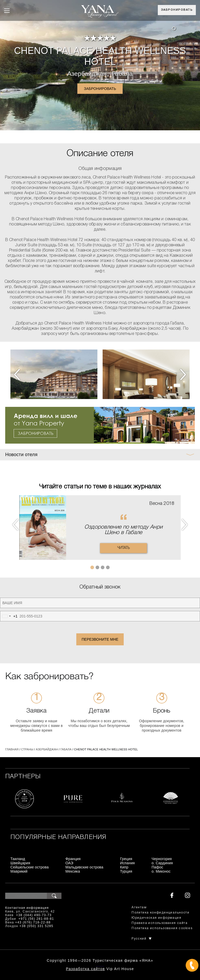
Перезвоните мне (100, 639)
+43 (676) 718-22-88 (33, 922)
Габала (122, 74)
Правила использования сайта (160, 923)
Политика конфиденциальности (160, 913)
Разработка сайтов (85, 969)
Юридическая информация (156, 918)
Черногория (162, 859)
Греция (126, 859)
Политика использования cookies (162, 928)
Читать (124, 548)
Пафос (157, 867)
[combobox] (9, 616)
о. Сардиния (162, 863)
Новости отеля (21, 455)
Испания (127, 863)
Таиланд (18, 859)
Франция (73, 859)
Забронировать (177, 10)
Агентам (139, 907)
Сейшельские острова (30, 867)
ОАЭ (69, 863)
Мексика (73, 871)
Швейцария (20, 863)
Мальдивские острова (84, 867)
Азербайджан (87, 74)
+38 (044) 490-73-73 (34, 915)
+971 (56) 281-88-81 (36, 919)
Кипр (124, 867)
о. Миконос (161, 871)
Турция (126, 871)
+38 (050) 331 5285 (36, 926)
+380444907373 (100, 966)
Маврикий (19, 871)
